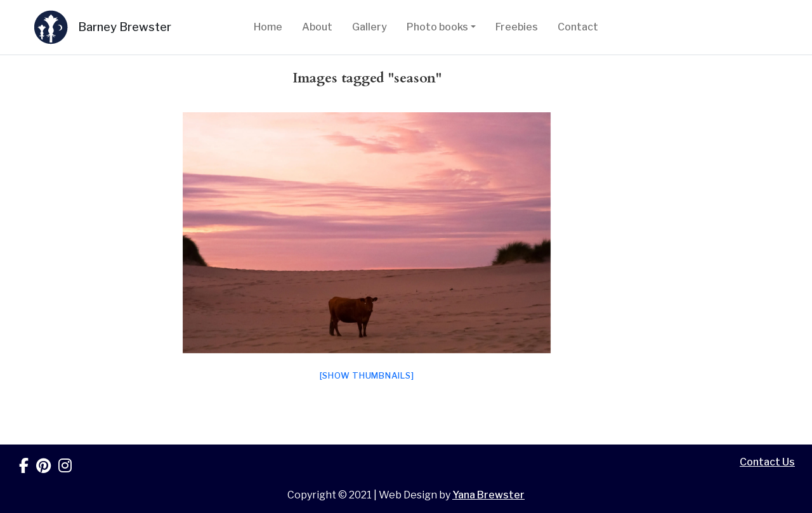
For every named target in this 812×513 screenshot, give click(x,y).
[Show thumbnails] (367, 375)
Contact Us (767, 462)
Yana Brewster (488, 495)
